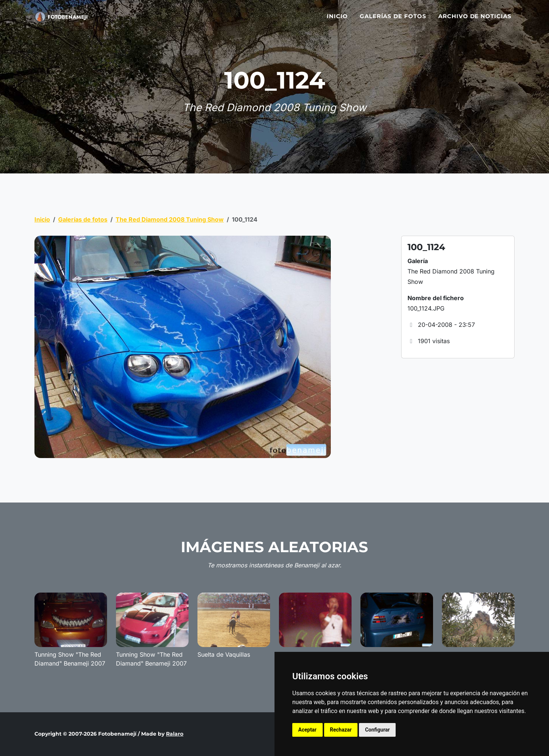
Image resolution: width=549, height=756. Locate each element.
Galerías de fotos (393, 19)
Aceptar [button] (307, 730)
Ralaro (175, 734)
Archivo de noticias (475, 19)
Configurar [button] (377, 730)
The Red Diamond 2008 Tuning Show (170, 219)
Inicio (337, 19)
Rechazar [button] (341, 730)
